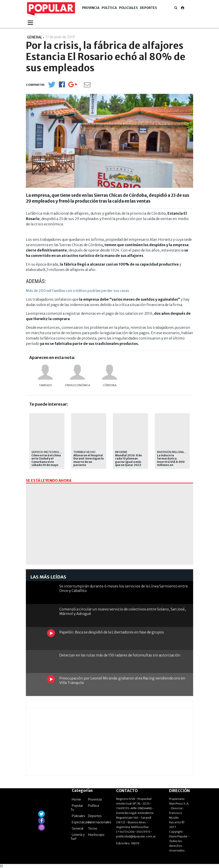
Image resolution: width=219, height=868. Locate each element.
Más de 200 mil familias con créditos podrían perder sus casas (77, 291)
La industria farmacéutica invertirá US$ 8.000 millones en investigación (171, 462)
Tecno (93, 828)
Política (109, 8)
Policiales (128, 8)
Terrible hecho (84, 452)
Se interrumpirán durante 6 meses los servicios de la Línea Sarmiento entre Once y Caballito (124, 588)
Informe (121, 452)
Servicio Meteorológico (50, 452)
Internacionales (100, 822)
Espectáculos (81, 822)
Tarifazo (45, 385)
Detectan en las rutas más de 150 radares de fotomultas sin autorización (120, 655)
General (77, 828)
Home (76, 799)
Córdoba (110, 385)
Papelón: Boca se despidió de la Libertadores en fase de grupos (112, 632)
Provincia (91, 8)
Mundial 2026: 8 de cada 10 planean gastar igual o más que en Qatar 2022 (128, 460)
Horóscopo (96, 835)
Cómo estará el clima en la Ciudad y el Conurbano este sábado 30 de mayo (46, 460)
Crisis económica (77, 385)
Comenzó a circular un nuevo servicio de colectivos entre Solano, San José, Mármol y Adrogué (123, 611)
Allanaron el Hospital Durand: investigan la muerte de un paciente (89, 460)
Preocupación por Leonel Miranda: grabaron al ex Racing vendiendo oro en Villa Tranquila (122, 680)
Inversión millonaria (173, 452)
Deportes (149, 8)
